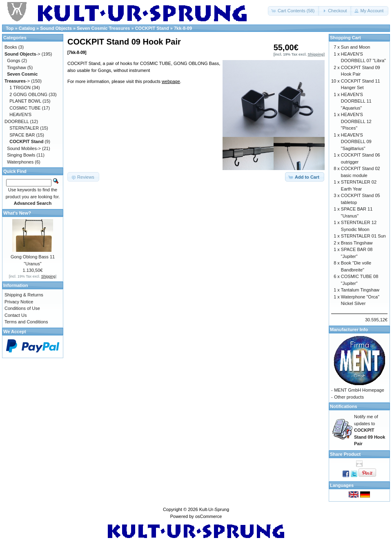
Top (10, 28)
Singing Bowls (21, 155)
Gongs (13, 61)
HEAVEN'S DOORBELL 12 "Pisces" (356, 121)
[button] (294, 11)
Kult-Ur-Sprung (214, 509)
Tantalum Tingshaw (360, 290)
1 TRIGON (20, 87)
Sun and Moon (356, 47)
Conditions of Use (22, 308)
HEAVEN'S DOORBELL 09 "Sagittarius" (356, 142)
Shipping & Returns (24, 295)
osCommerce (208, 516)
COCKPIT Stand (152, 28)
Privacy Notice (19, 302)
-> (22, 54)
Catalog (27, 28)
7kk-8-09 (183, 28)
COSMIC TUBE (25, 108)
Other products (349, 397)
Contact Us (16, 315)
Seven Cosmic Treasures (103, 28)
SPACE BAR (22, 135)
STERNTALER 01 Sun (363, 236)
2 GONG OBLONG (28, 94)
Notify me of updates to (370, 430)
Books (11, 47)
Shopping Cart (345, 38)
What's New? (17, 213)
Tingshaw (17, 67)
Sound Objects (56, 28)
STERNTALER (24, 128)
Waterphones (20, 162)
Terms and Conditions (26, 322)
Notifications (344, 406)
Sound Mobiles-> (24, 148)
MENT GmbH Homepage (359, 390)
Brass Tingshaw (357, 243)
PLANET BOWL (25, 101)
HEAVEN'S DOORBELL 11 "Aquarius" (356, 101)
